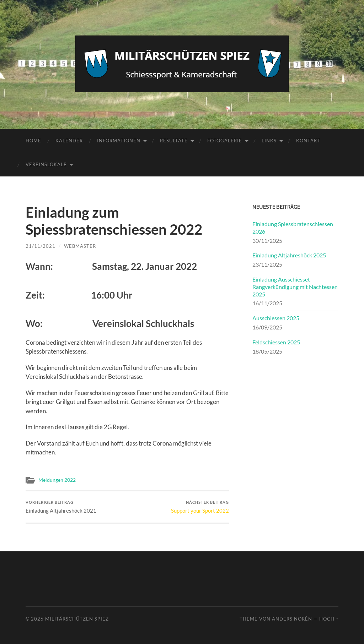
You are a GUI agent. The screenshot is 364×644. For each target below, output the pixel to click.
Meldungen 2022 (57, 480)
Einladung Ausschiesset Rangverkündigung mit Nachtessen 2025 (295, 287)
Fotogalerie (225, 141)
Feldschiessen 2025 (276, 342)
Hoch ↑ (329, 619)
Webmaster (80, 246)
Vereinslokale (46, 164)
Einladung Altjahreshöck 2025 (289, 255)
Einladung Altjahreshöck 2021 (61, 507)
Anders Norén (292, 619)
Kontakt (308, 141)
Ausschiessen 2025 (276, 318)
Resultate (174, 141)
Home (33, 141)
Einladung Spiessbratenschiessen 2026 (293, 228)
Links (269, 141)
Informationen (119, 141)
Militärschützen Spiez (77, 619)
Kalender (69, 141)
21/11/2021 (41, 246)
